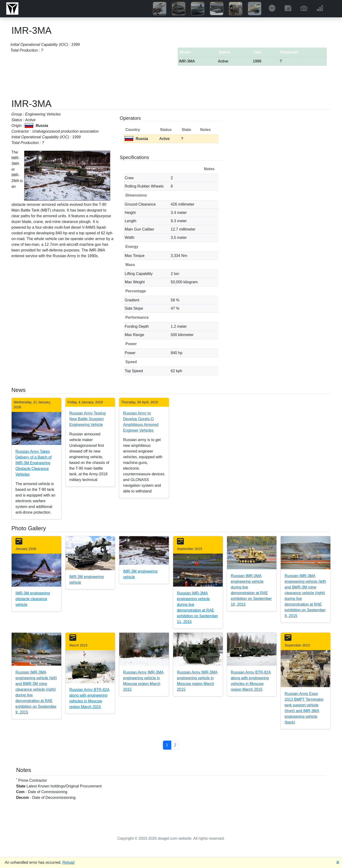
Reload (69, 862)
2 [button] (175, 745)
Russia (136, 139)
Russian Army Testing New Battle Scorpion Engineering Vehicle (88, 419)
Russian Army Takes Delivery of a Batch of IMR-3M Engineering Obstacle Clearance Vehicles (33, 463)
